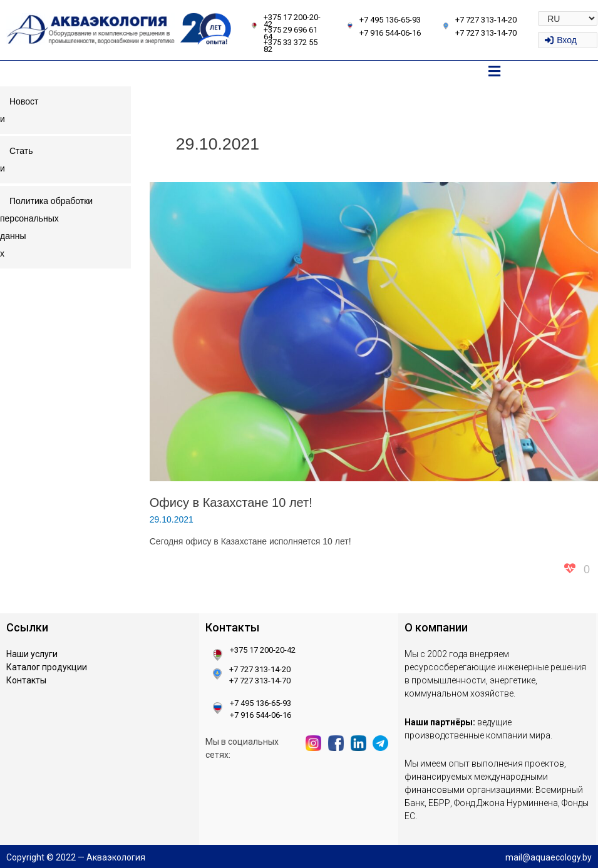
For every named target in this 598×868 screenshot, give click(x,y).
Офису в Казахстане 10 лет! (231, 503)
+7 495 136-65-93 (390, 20)
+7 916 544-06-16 (390, 33)
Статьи (17, 160)
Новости (19, 110)
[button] (494, 72)
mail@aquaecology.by (549, 857)
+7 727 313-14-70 (486, 33)
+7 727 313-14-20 (486, 20)
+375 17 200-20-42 (292, 21)
